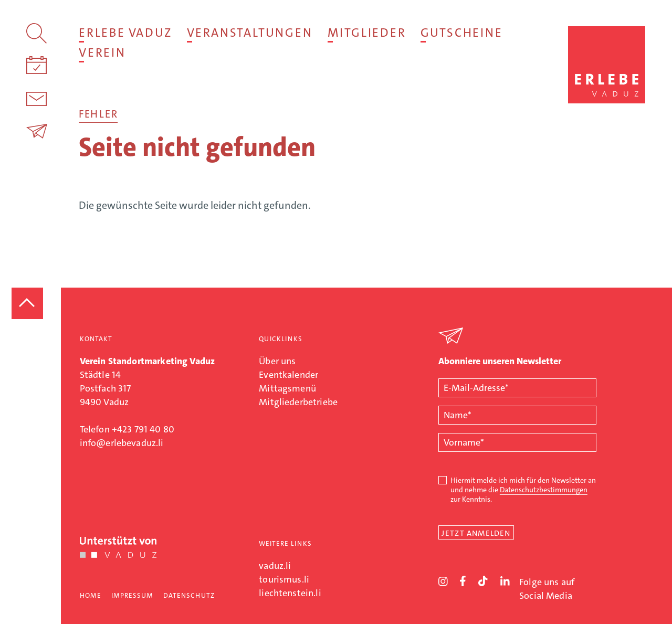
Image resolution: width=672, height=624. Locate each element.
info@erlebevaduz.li (122, 443)
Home (91, 595)
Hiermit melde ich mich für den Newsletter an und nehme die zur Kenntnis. (523, 490)
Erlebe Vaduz (125, 33)
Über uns (277, 361)
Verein (102, 52)
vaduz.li (275, 566)
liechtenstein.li (290, 593)
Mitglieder (367, 33)
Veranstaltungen (250, 33)
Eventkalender (288, 375)
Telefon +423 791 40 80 (127, 429)
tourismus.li (284, 579)
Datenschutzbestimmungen (544, 490)
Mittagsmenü (287, 388)
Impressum (132, 595)
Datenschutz (189, 595)
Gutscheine (461, 33)
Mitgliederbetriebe (298, 402)
